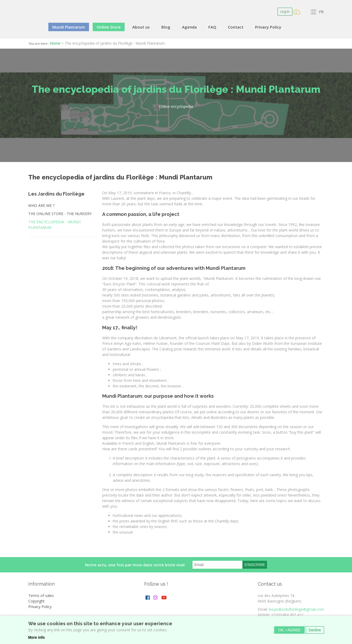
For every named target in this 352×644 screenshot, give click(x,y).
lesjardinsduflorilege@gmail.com (296, 609)
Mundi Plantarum (69, 27)
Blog (166, 27)
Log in (285, 11)
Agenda (189, 27)
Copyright (36, 601)
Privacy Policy (268, 27)
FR (321, 12)
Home (55, 43)
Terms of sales (41, 596)
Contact (236, 27)
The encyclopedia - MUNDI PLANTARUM (54, 225)
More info (37, 638)
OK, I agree (289, 631)
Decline (315, 631)
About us (141, 27)
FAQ (212, 27)
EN (313, 12)
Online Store (109, 27)
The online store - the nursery (60, 214)
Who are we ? (41, 205)
